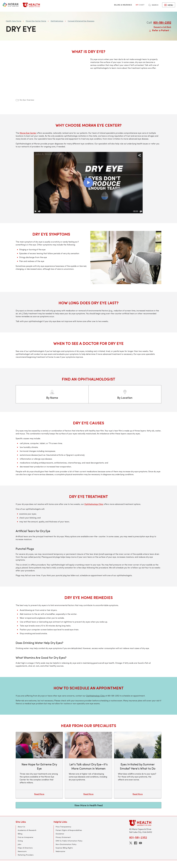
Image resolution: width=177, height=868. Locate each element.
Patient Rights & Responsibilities (69, 830)
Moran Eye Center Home (36, 21)
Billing (20, 834)
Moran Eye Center (28, 133)
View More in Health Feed (88, 805)
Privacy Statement (63, 837)
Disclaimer (60, 834)
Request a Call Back (162, 27)
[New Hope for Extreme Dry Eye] (39, 765)
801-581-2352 (162, 22)
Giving (20, 841)
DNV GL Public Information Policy (69, 841)
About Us (21, 827)
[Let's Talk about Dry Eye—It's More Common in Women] (88, 765)
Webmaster (60, 851)
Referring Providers (26, 855)
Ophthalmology (57, 21)
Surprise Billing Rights (64, 848)
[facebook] (136, 843)
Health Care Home (14, 21)
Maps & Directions (25, 848)
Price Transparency (63, 827)
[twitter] (131, 843)
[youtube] (140, 843)
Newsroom (22, 851)
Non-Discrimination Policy (66, 844)
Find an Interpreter (25, 837)
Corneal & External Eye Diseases (81, 21)
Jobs (19, 844)
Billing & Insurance (123, 5)
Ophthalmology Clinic (94, 504)
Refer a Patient (160, 30)
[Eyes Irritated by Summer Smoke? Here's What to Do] (138, 765)
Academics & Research (27, 830)
